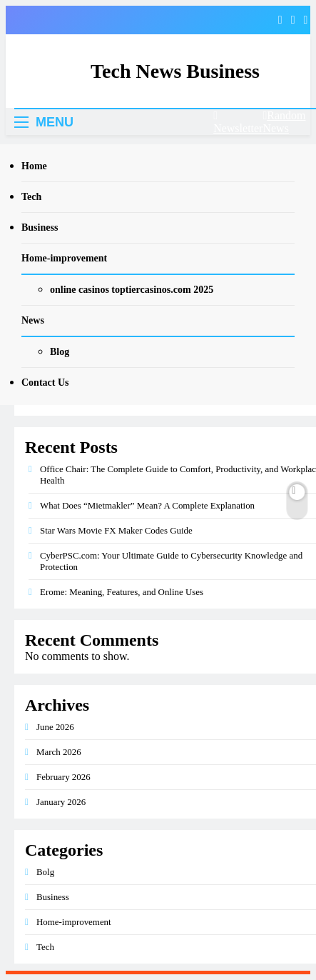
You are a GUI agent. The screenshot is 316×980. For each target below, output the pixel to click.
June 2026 (55, 727)
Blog (60, 352)
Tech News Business (175, 71)
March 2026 (59, 752)
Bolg (45, 872)
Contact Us (45, 382)
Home (34, 166)
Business (40, 227)
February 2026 (63, 777)
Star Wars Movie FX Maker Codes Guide (116, 530)
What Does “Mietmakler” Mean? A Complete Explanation (147, 505)
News (33, 320)
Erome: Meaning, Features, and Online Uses (122, 592)
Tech (31, 197)
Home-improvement (64, 258)
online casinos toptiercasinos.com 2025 (132, 290)
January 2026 (61, 802)
